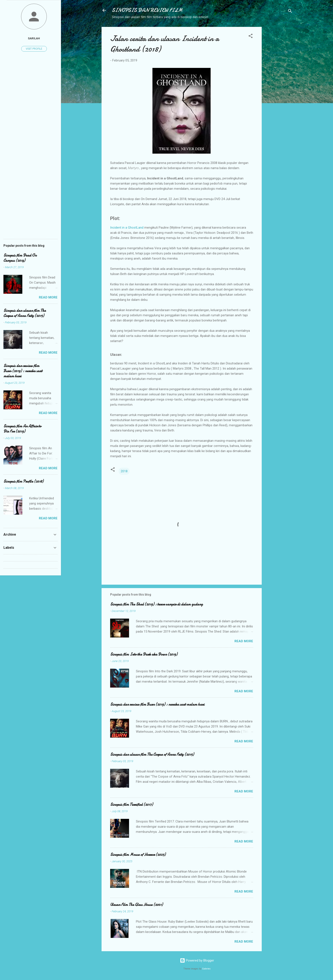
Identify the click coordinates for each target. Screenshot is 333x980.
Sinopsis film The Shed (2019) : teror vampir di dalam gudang (156, 604)
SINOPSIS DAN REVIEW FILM (147, 10)
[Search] (290, 12)
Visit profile (34, 49)
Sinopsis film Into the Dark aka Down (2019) (144, 654)
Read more (244, 641)
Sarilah (34, 38)
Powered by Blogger (197, 960)
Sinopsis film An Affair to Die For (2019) (22, 429)
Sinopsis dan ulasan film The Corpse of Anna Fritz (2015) (152, 754)
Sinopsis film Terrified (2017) (132, 805)
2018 (124, 471)
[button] (251, 37)
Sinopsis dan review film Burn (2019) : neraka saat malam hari (157, 704)
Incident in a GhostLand (127, 228)
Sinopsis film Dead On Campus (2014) (20, 258)
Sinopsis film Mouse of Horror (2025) (138, 855)
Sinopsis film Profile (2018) (23, 481)
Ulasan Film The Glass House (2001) (136, 905)
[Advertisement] (279, 91)
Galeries (206, 969)
